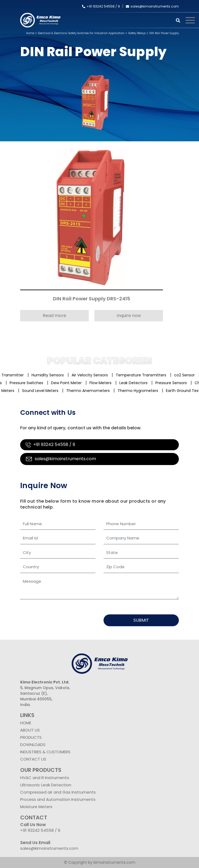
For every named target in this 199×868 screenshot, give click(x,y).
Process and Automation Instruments (58, 799)
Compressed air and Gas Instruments (58, 792)
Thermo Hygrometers (140, 391)
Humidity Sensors (51, 375)
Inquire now (129, 316)
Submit (141, 620)
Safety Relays (137, 33)
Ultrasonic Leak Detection (46, 785)
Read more (54, 316)
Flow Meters (99, 383)
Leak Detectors (132, 383)
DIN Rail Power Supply (164, 33)
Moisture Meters (36, 807)
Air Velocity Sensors (93, 375)
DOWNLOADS (33, 745)
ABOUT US (30, 730)
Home (30, 33)
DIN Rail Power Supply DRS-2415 (92, 299)
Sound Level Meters (43, 391)
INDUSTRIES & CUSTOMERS (45, 752)
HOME (26, 723)
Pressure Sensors (170, 383)
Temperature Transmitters (144, 375)
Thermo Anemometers (90, 391)
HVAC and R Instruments (45, 778)
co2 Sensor (188, 375)
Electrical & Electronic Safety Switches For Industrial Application (81, 33)
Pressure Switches (25, 383)
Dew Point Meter (65, 383)
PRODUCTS (31, 737)
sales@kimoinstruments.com (152, 6)
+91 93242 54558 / (100, 6)
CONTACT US (33, 759)
